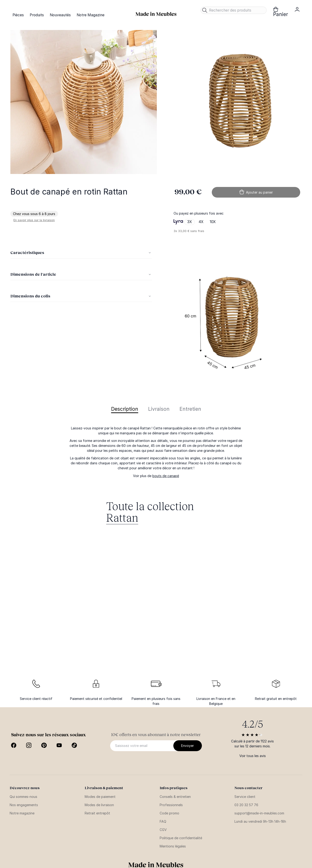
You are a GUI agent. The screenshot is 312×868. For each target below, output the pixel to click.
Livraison (159, 409)
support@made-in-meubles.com (259, 813)
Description (125, 409)
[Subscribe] (188, 746)
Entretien (190, 409)
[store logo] (156, 14)
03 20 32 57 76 (246, 805)
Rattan (122, 517)
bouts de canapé (166, 476)
